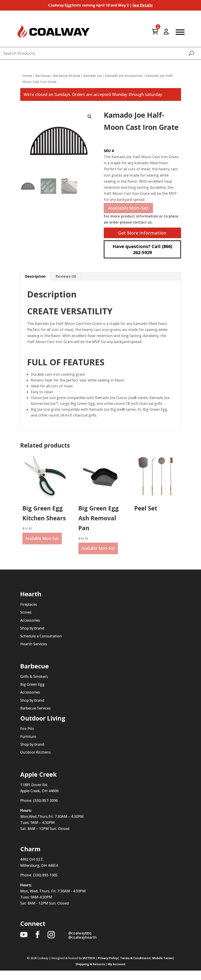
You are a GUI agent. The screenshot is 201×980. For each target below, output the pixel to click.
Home (27, 75)
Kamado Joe (93, 75)
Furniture (28, 746)
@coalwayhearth (82, 947)
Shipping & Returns (90, 973)
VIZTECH (89, 967)
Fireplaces (29, 614)
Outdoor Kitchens (35, 762)
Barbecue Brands (67, 75)
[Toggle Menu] (180, 32)
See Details (143, 5)
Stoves (26, 622)
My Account (117, 973)
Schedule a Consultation (41, 645)
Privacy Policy (108, 967)
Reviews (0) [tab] (66, 276)
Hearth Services (34, 653)
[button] (90, 117)
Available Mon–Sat (128, 208)
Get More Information (142, 233)
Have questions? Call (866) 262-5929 (142, 249)
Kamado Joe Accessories (124, 75)
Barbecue (43, 75)
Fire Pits (27, 738)
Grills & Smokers (34, 686)
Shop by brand (32, 637)
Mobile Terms (162, 967)
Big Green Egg (32, 694)
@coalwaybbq (80, 942)
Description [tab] (35, 276)
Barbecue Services (35, 717)
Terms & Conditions (135, 967)
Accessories (30, 630)
